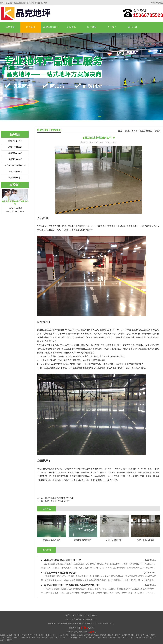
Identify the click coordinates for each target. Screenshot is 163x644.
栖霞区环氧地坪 (15, 178)
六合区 (80, 635)
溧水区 (73, 635)
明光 (30, 635)
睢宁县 (121, 637)
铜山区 (139, 637)
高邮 (75, 637)
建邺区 (117, 635)
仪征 (80, 637)
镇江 (65, 637)
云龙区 (3, 640)
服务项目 (31, 27)
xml (152, 3)
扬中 (33, 637)
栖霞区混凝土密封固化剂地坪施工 (59, 498)
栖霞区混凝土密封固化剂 (15, 165)
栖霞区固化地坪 (15, 141)
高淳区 (66, 635)
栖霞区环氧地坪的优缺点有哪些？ (61, 573)
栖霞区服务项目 (131, 131)
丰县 (133, 637)
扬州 (105, 637)
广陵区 (99, 637)
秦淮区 (124, 635)
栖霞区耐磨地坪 (51, 27)
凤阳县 (3, 635)
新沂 (115, 637)
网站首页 (10, 27)
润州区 (52, 637)
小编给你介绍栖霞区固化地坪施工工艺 (63, 560)
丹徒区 (45, 637)
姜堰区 (3, 637)
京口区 (59, 637)
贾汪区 (153, 637)
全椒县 (24, 635)
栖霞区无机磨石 (15, 147)
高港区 (10, 637)
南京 (137, 635)
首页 (120, 131)
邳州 (110, 637)
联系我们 (132, 27)
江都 (86, 637)
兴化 (153, 635)
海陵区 (17, 637)
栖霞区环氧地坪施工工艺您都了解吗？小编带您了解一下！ (73, 585)
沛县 (127, 637)
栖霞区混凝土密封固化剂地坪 (57, 501)
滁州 (55, 635)
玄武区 (131, 635)
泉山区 (146, 637)
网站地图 (159, 3)
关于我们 (112, 27)
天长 (35, 635)
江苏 (60, 635)
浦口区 (110, 635)
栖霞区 (103, 635)
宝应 (70, 637)
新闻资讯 (71, 27)
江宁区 (87, 635)
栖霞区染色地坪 (15, 159)
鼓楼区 (10, 640)
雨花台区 (95, 635)
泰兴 (143, 635)
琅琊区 (48, 635)
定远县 (10, 635)
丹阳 (39, 637)
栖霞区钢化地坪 (15, 153)
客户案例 (92, 27)
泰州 (23, 637)
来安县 (17, 635)
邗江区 (92, 637)
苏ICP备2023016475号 (104, 623)
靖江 (148, 635)
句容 (28, 637)
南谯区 (41, 635)
